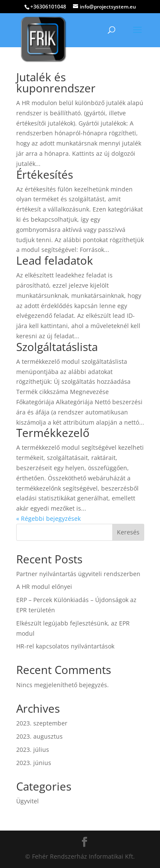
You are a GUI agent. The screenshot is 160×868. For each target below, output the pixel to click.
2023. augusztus (39, 736)
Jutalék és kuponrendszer (56, 83)
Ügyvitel (28, 801)
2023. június (34, 763)
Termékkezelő (53, 433)
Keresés (128, 532)
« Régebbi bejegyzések (48, 518)
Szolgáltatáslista (57, 347)
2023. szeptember (42, 723)
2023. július (33, 750)
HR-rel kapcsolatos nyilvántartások (65, 646)
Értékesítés (45, 174)
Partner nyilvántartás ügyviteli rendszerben (78, 574)
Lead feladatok (55, 260)
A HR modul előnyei (44, 587)
